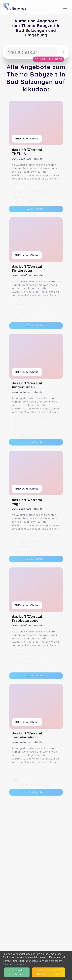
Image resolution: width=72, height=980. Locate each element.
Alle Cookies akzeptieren (17, 972)
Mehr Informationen (15, 964)
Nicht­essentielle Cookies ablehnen (49, 972)
